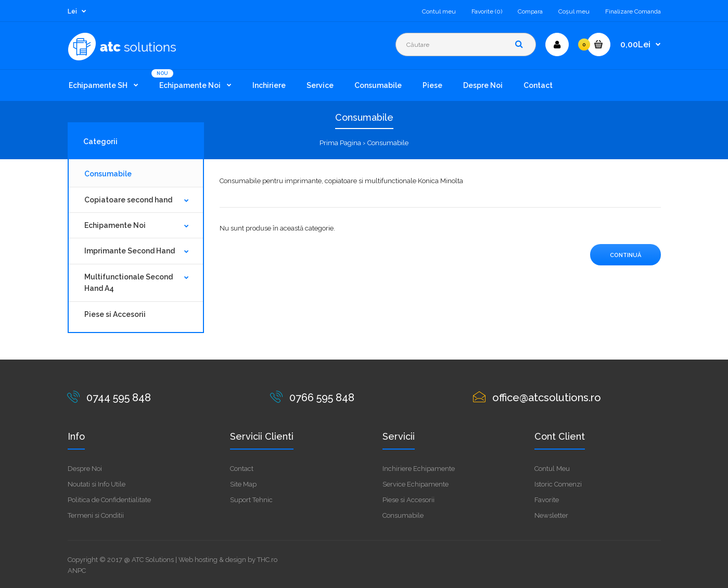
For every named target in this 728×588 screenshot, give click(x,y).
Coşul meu (574, 11)
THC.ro (267, 560)
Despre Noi (85, 469)
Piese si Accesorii (115, 314)
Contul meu (439, 11)
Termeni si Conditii (96, 515)
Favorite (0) (487, 11)
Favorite (547, 500)
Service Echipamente (416, 484)
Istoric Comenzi (558, 484)
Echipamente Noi (115, 225)
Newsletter (551, 515)
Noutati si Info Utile (97, 484)
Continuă (625, 255)
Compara (530, 11)
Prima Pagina (340, 143)
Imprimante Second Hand (130, 251)
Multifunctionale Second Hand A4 (129, 283)
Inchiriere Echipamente (419, 469)
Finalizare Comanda (633, 11)
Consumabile (388, 143)
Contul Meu (552, 469)
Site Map (243, 484)
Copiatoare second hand (128, 200)
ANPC (77, 571)
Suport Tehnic (251, 500)
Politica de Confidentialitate (109, 500)
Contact (242, 469)
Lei (72, 11)
